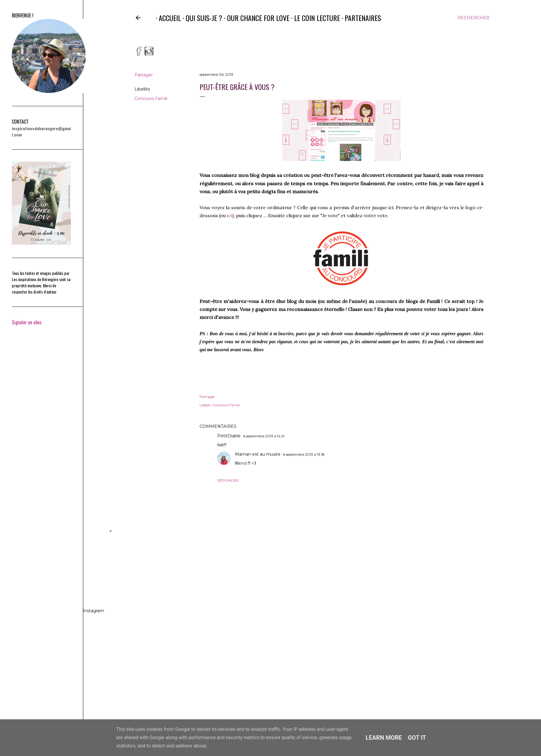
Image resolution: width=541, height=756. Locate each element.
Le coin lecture (314, 18)
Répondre (228, 480)
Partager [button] (144, 75)
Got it (417, 738)
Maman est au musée (258, 454)
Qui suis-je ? (201, 18)
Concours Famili (151, 99)
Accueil (167, 18)
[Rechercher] (473, 18)
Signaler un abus (27, 322)
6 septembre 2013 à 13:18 (304, 454)
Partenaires (360, 18)
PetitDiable (229, 436)
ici (230, 215)
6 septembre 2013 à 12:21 (264, 436)
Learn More (384, 738)
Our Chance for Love (255, 18)
